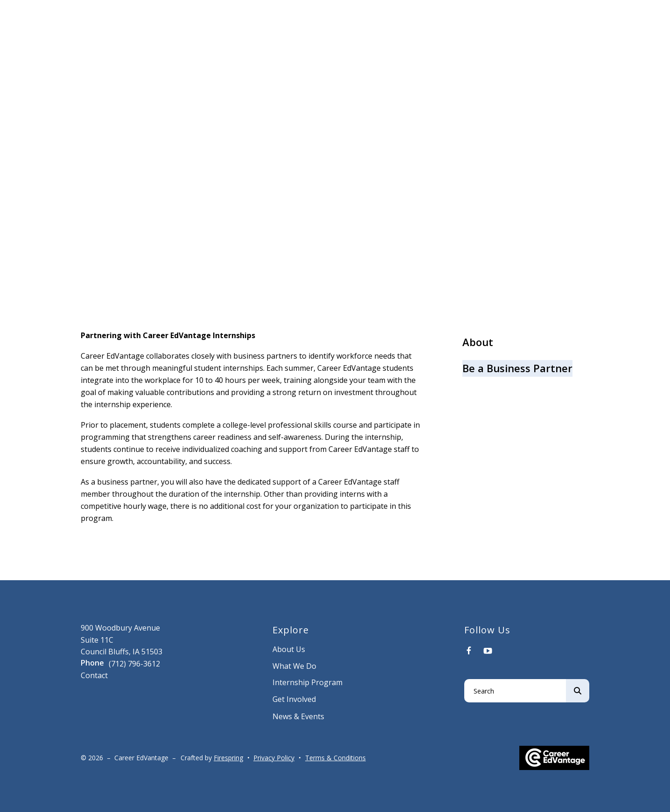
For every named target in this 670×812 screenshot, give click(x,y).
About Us (289, 649)
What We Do (294, 666)
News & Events (298, 716)
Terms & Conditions (335, 758)
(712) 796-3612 (134, 664)
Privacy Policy (274, 758)
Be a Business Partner (517, 368)
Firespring (228, 758)
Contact (94, 675)
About (478, 342)
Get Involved (294, 699)
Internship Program (307, 682)
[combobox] (515, 691)
